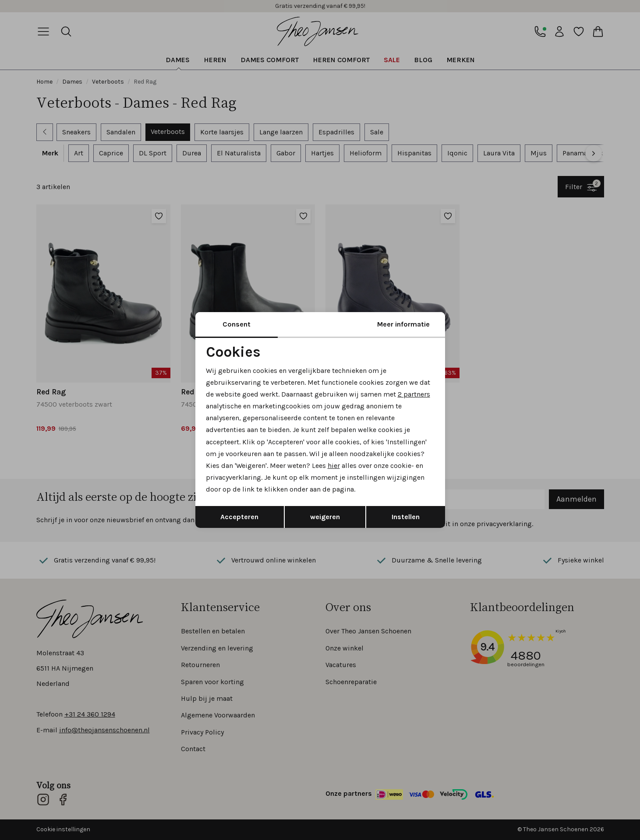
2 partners (414, 394)
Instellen (406, 517)
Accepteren (239, 517)
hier (334, 466)
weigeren (325, 517)
